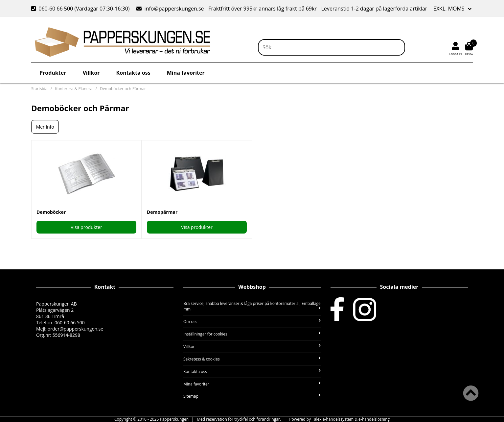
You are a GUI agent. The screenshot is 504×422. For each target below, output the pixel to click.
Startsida (39, 89)
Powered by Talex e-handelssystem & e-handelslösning (339, 419)
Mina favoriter (186, 73)
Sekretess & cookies (252, 359)
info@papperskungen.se (170, 9)
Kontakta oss (133, 73)
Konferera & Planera (74, 89)
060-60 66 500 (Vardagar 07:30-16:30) (81, 9)
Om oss (252, 322)
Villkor (91, 73)
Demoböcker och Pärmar (123, 89)
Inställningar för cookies (252, 334)
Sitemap (252, 396)
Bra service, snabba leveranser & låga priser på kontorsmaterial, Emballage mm (252, 306)
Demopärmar (162, 212)
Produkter (53, 73)
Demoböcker (51, 212)
